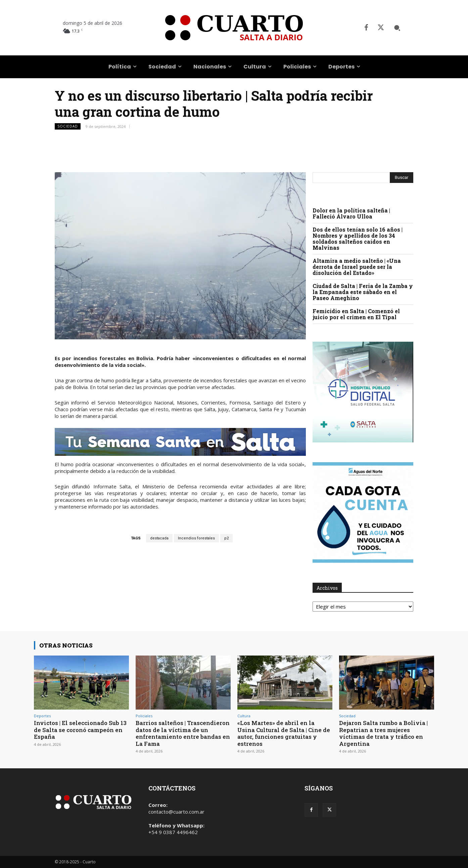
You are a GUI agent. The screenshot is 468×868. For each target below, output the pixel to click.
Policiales (144, 716)
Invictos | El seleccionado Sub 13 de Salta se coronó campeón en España (80, 730)
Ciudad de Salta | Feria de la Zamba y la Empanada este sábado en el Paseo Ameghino (363, 292)
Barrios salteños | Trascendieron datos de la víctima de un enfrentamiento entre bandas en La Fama (183, 733)
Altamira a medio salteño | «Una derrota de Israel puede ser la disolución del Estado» (357, 267)
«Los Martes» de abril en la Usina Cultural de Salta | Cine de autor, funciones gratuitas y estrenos (284, 733)
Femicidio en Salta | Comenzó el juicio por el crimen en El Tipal (356, 314)
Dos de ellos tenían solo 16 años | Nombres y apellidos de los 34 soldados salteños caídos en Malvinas (358, 238)
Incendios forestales (196, 538)
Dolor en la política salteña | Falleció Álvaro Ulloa (351, 213)
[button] (397, 28)
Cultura (244, 716)
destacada (159, 538)
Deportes (42, 716)
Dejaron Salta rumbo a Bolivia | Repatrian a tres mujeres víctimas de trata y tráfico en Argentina (384, 733)
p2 (226, 538)
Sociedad (68, 126)
